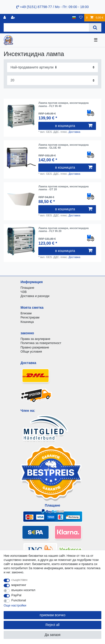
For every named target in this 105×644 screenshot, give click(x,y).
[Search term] (46, 27)
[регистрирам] (5, 18)
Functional (19, 600)
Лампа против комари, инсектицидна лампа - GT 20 (63, 188)
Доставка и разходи (35, 296)
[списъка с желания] (81, 18)
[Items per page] (52, 80)
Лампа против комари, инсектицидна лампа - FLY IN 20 (63, 230)
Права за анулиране (35, 339)
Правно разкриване (35, 347)
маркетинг (19, 585)
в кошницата (74, 126)
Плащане (27, 288)
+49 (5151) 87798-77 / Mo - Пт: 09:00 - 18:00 (52, 7)
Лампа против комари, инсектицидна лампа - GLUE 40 (63, 146)
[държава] (74, 18)
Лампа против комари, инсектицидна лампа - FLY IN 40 (63, 104)
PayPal (16, 595)
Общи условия (31, 351)
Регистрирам (30, 317)
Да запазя (53, 635)
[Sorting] (52, 67)
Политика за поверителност (41, 343)
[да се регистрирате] (13, 18)
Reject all (52, 625)
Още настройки (15, 605)
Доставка (74, 132)
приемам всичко (52, 615)
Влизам (26, 313)
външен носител (23, 590)
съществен (20, 580)
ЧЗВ (24, 292)
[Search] (95, 27)
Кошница (27, 322)
